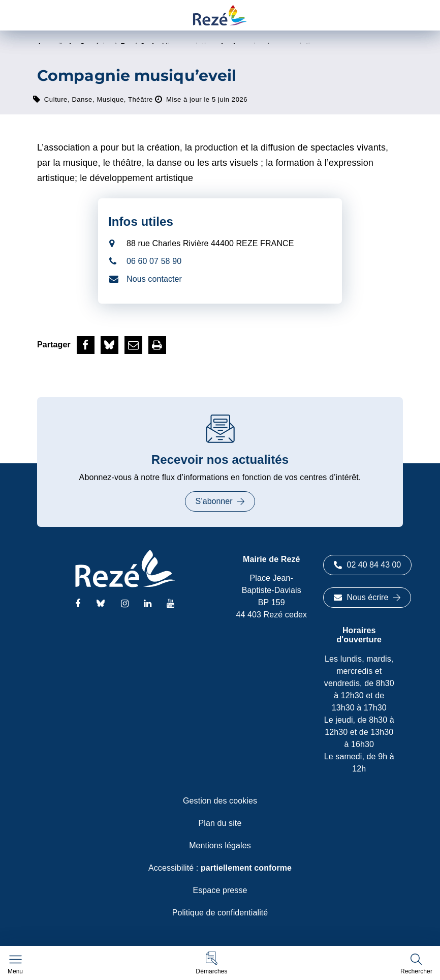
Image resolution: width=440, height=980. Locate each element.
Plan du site (220, 823)
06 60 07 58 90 (154, 261)
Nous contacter (154, 279)
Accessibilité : (220, 868)
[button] (211, 963)
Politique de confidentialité (220, 913)
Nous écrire (367, 597)
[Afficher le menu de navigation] (15, 965)
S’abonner (220, 501)
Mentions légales (220, 845)
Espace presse (220, 890)
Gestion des (220, 801)
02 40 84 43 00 (368, 565)
